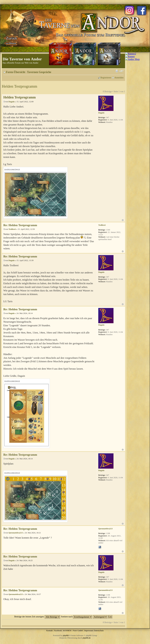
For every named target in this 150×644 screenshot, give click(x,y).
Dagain (12, 102)
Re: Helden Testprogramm (20, 225)
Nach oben (123, 220)
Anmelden (119, 78)
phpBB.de (87, 638)
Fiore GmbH (78, 631)
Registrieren (106, 78)
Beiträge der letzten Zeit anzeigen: (37, 617)
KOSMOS (67, 631)
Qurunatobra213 (16, 533)
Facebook (58, 631)
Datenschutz (99, 631)
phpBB (66, 635)
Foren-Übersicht (16, 72)
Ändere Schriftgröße (121, 71)
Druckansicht (117, 71)
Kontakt (49, 631)
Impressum (89, 631)
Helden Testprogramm (19, 86)
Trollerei (12, 229)
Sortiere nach (77, 617)
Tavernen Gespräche (39, 72)
